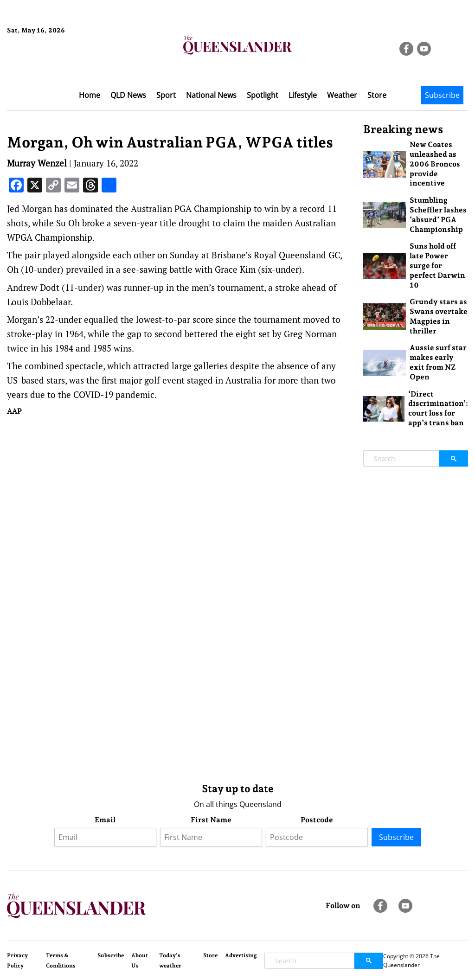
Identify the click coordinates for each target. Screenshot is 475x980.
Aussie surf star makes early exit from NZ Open (438, 362)
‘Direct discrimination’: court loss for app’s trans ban (438, 408)
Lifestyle (303, 95)
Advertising (241, 955)
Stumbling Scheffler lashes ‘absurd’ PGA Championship (438, 215)
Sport (166, 95)
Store (377, 95)
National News (211, 95)
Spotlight (263, 95)
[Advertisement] (178, 492)
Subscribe (442, 95)
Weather (342, 95)
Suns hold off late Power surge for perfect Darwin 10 (437, 265)
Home (90, 95)
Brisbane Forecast (52, 62)
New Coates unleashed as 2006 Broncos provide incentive (435, 164)
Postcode (317, 820)
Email (105, 820)
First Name (211, 820)
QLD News (128, 95)
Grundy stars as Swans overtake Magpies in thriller (439, 316)
